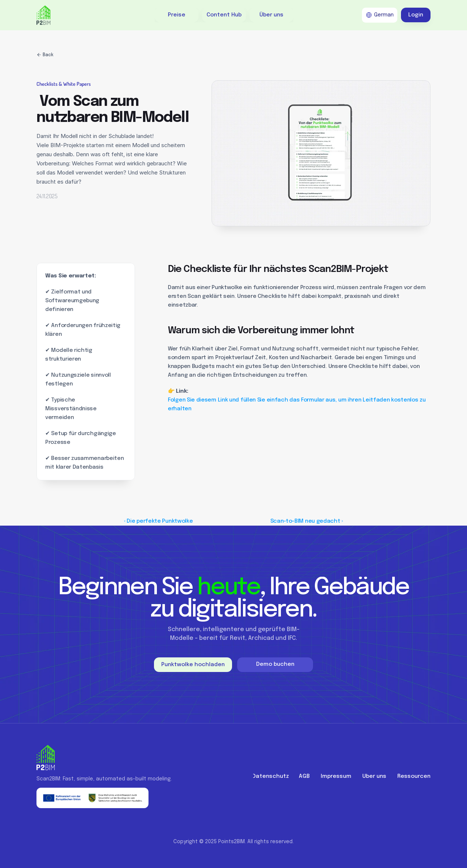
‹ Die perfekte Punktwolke (159, 521)
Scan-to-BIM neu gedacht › (307, 521)
